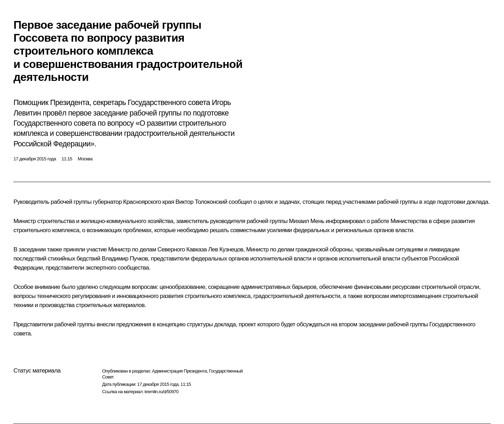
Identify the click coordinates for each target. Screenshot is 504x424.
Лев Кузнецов (226, 249)
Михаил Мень (306, 221)
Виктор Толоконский (201, 202)
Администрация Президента (179, 371)
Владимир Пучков (125, 259)
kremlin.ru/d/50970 (162, 392)
